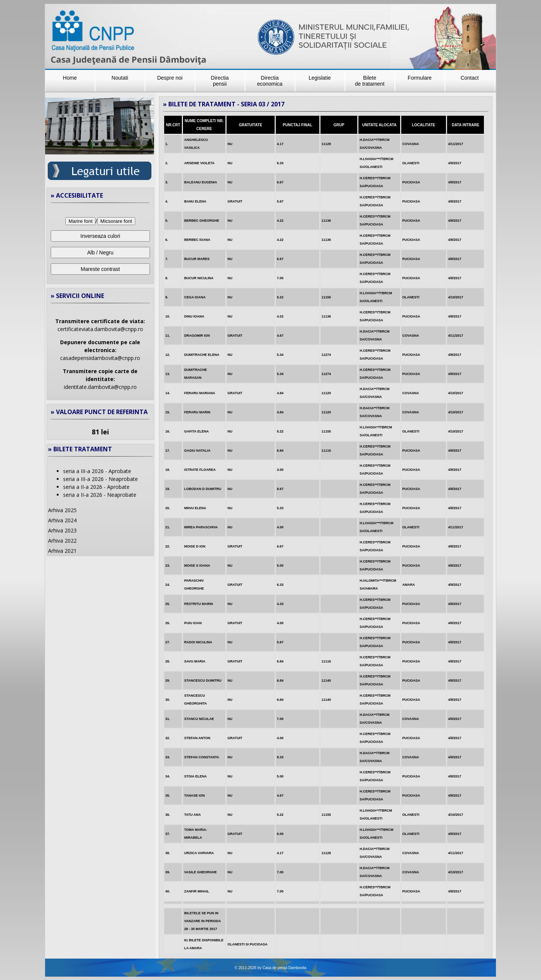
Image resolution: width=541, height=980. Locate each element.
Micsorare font (116, 221)
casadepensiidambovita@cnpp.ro (100, 358)
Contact (470, 78)
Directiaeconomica (270, 81)
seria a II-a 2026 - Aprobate (96, 487)
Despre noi (170, 78)
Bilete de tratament (370, 81)
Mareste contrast (100, 269)
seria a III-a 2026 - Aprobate (97, 471)
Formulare (420, 78)
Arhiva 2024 (62, 520)
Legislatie (320, 78)
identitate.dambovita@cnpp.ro (100, 387)
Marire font (80, 221)
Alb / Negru (100, 253)
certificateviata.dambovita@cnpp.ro (100, 329)
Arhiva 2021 (62, 551)
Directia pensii (220, 81)
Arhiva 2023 (62, 530)
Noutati (120, 78)
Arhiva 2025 (62, 510)
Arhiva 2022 (62, 541)
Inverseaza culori (100, 236)
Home (70, 78)
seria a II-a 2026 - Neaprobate (100, 495)
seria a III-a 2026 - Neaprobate (100, 479)
